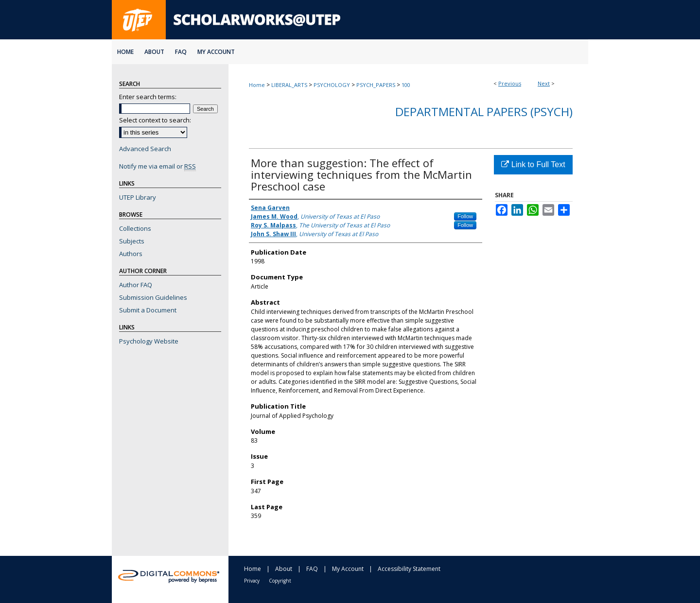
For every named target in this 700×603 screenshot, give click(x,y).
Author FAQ (136, 285)
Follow (465, 216)
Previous (510, 83)
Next (544, 83)
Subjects (132, 241)
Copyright (280, 581)
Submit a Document (148, 310)
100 (406, 85)
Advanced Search (145, 149)
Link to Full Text (533, 164)
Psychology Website (149, 341)
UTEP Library (138, 197)
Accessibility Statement (409, 569)
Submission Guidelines (153, 297)
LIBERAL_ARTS (289, 85)
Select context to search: (155, 120)
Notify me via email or (157, 166)
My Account (348, 569)
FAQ (312, 569)
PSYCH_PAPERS (376, 85)
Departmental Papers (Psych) (484, 112)
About (284, 569)
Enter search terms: (148, 97)
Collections (135, 228)
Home (257, 85)
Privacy (252, 581)
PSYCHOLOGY (332, 85)
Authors (131, 254)
